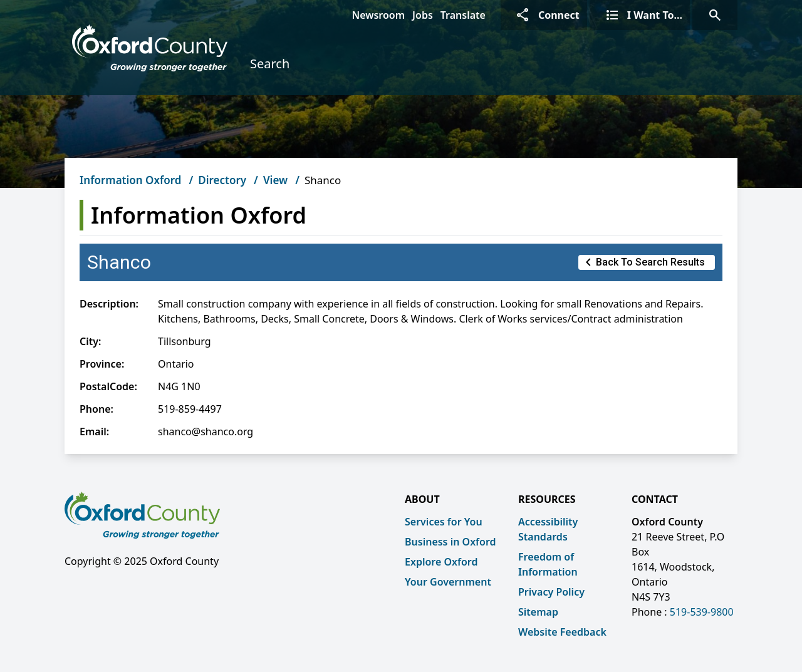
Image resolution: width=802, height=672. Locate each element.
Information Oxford (130, 180)
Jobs (423, 15)
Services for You (444, 522)
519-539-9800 (702, 612)
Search (270, 64)
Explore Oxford (441, 562)
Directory (222, 180)
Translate (463, 15)
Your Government (448, 582)
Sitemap (538, 612)
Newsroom (378, 15)
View (275, 180)
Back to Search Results (643, 262)
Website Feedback (562, 632)
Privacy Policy (551, 592)
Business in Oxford (450, 542)
